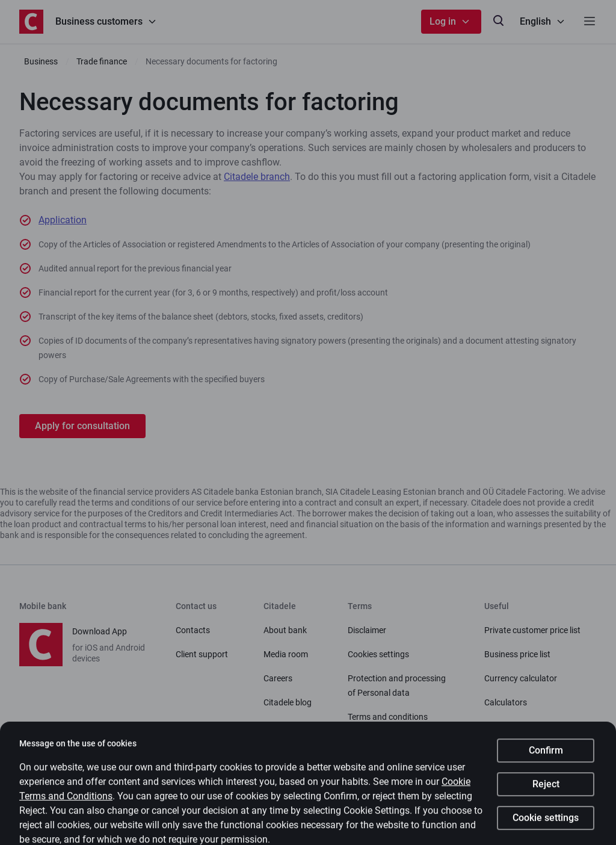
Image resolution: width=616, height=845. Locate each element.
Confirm (546, 760)
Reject (546, 794)
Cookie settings (546, 828)
